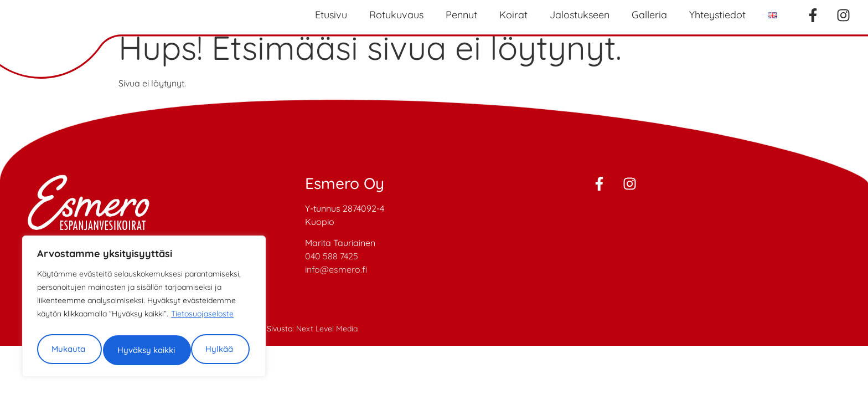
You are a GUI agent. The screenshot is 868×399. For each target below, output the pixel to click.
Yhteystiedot (717, 15)
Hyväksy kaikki (142, 348)
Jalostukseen (580, 15)
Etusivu (331, 15)
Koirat (513, 15)
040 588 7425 (332, 256)
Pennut (461, 15)
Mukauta (89, 315)
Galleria (649, 15)
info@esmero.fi (336, 269)
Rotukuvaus (396, 15)
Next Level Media (327, 329)
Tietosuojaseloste (202, 283)
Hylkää (195, 315)
